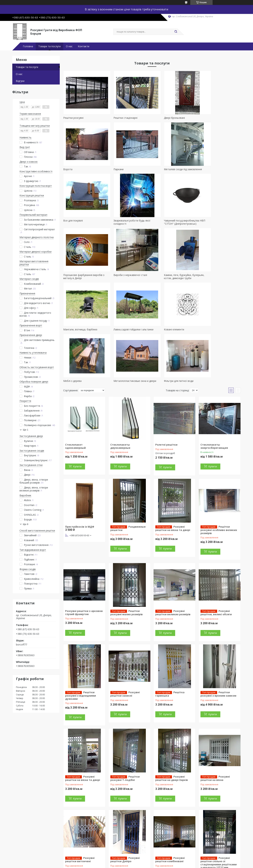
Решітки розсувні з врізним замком (218, 646)
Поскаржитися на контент (127, 865)
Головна (28, 46)
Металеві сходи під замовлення (127, 169)
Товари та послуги (49, 46)
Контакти (84, 46)
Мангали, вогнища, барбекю (80, 278)
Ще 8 (26, 524)
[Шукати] (176, 32)
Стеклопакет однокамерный (75, 398)
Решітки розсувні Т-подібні (125, 730)
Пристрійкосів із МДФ (80, 478)
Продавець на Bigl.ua (126, 861)
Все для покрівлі (163, 169)
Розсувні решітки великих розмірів (173, 564)
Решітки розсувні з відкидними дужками (81, 647)
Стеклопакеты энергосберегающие (214, 398)
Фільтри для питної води (123, 329)
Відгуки (20, 81)
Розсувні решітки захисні (125, 646)
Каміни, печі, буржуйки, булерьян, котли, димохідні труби (219, 225)
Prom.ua (144, 858)
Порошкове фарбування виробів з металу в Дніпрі (129, 225)
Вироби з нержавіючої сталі (170, 224)
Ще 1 (26, 430)
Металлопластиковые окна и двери (81, 331)
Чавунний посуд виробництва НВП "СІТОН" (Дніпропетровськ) (84, 225)
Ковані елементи (163, 278)
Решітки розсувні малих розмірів (126, 564)
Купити (77, 418)
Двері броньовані (164, 118)
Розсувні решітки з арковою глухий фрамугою (84, 564)
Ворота (203, 118)
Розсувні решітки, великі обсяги (216, 564)
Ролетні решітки (166, 396)
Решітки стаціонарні (120, 118)
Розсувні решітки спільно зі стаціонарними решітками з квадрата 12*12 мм (219, 814)
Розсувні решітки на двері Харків (172, 730)
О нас (69, 46)
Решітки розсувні (73, 118)
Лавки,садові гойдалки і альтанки (128, 278)
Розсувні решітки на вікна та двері (173, 480)
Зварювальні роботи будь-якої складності (217, 171)
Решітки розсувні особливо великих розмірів (219, 482)
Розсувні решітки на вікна (215, 730)
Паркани (68, 169)
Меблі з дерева (208, 278)
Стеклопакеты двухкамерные (120, 398)
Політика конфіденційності (157, 865)
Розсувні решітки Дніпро (125, 811)
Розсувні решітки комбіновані (170, 811)
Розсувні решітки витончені (80, 811)
